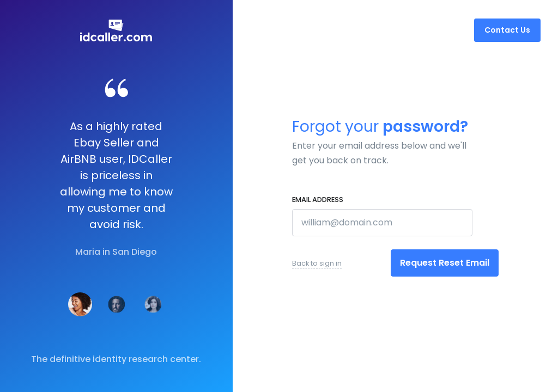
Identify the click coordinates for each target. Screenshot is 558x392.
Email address (318, 200)
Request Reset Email (445, 263)
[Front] (116, 30)
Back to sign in (317, 263)
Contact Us (507, 30)
